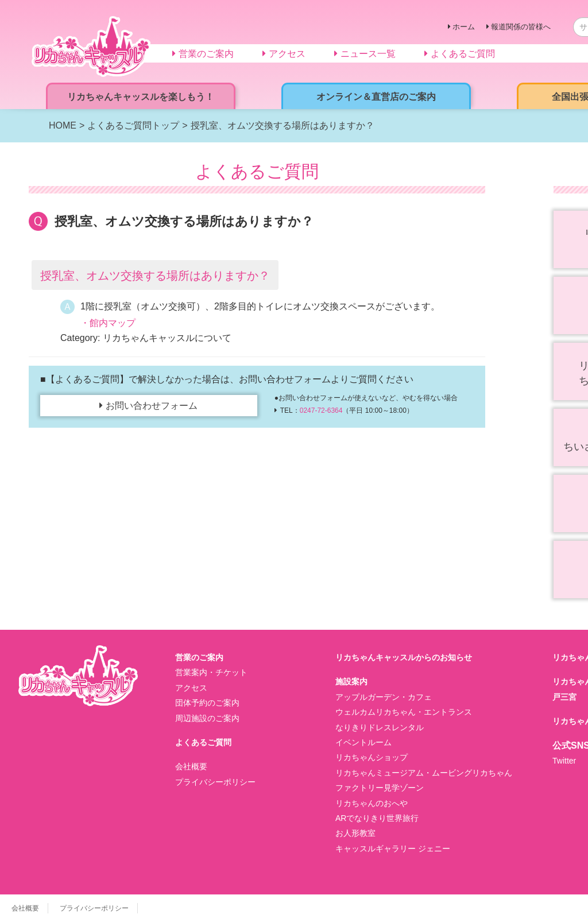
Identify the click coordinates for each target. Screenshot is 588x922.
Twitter (564, 761)
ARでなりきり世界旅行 (377, 818)
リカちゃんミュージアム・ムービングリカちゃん (424, 773)
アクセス (191, 688)
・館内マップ (108, 323)
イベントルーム (363, 742)
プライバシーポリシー (215, 782)
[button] (257, 275)
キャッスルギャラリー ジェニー (393, 849)
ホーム (464, 27)
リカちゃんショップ (372, 757)
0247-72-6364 (321, 410)
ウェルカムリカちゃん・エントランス (404, 712)
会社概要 (191, 766)
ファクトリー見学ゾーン (380, 788)
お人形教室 (355, 833)
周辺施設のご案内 (207, 718)
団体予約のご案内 (207, 703)
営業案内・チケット (211, 672)
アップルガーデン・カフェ (384, 697)
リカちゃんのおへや (372, 803)
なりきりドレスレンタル (380, 727)
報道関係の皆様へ (521, 27)
